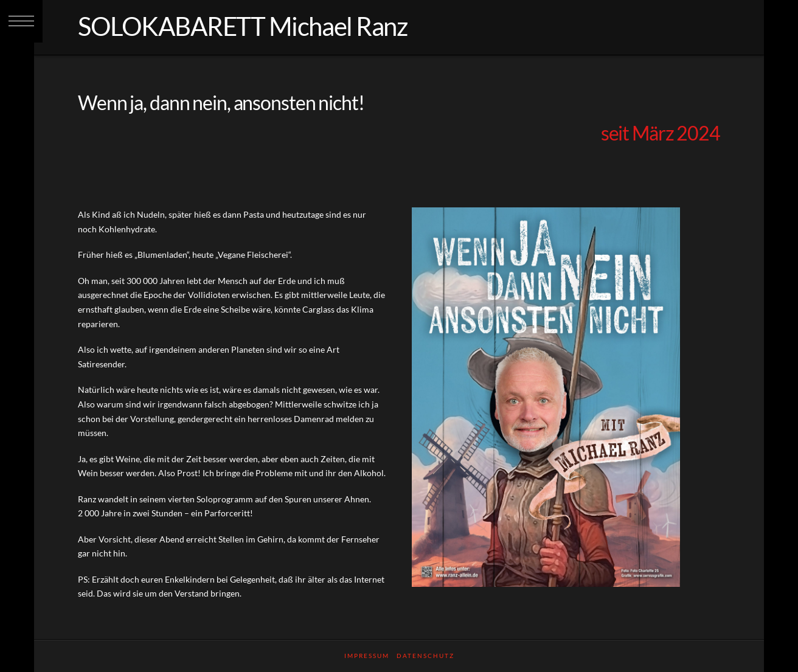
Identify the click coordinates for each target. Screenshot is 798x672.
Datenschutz (425, 656)
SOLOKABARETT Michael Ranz (242, 26)
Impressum (367, 656)
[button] (21, 21)
